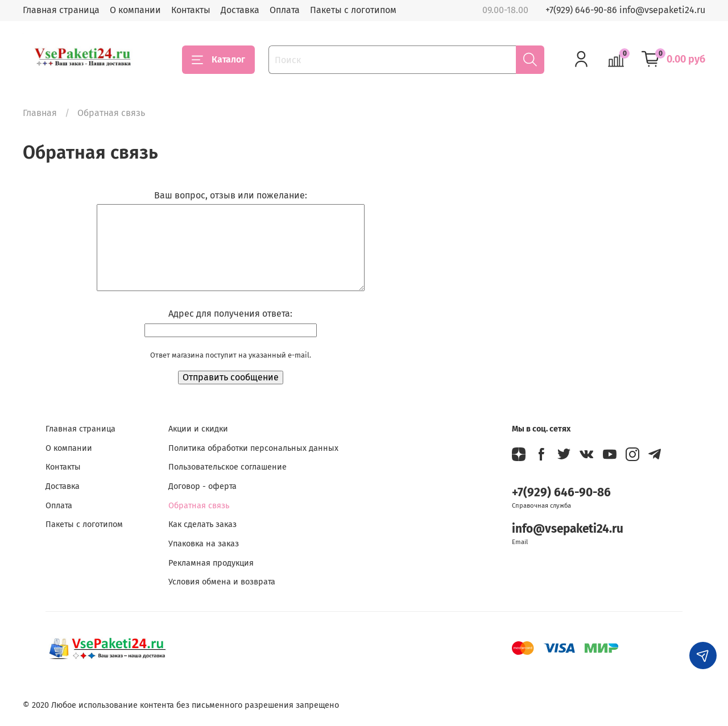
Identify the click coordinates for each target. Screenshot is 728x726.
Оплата (285, 10)
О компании (135, 10)
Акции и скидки (198, 429)
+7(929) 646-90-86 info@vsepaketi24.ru (625, 10)
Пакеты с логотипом (353, 10)
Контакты (191, 10)
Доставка (240, 10)
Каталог (218, 60)
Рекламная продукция (211, 563)
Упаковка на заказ (204, 544)
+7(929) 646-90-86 (561, 493)
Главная (40, 113)
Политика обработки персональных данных (253, 448)
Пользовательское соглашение (227, 467)
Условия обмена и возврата (222, 582)
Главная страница (61, 10)
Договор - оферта (202, 486)
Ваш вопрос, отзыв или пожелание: (231, 195)
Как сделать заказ (202, 524)
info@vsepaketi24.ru (568, 529)
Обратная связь (199, 506)
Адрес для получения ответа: (230, 314)
